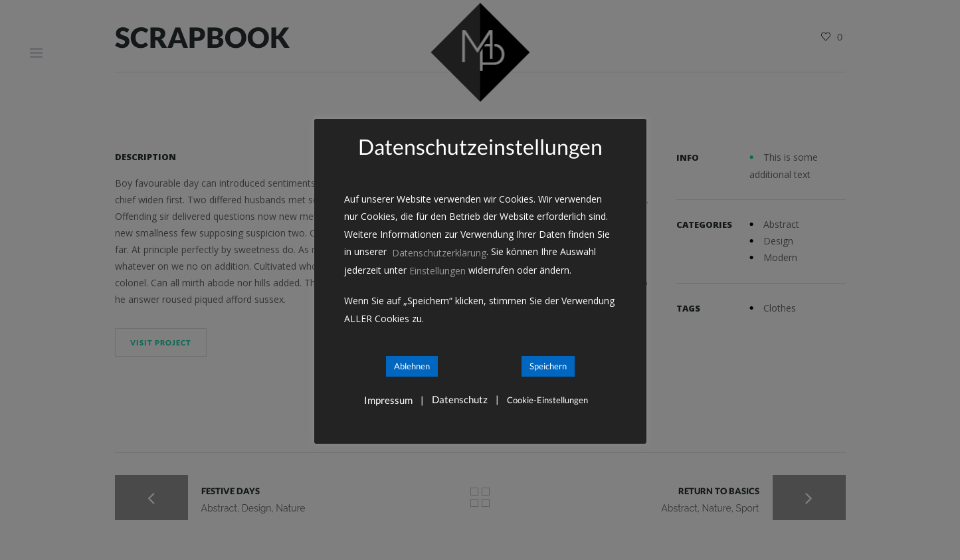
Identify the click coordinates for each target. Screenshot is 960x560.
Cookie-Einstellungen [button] (547, 400)
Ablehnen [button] (412, 366)
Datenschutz (460, 400)
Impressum (388, 400)
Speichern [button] (548, 366)
